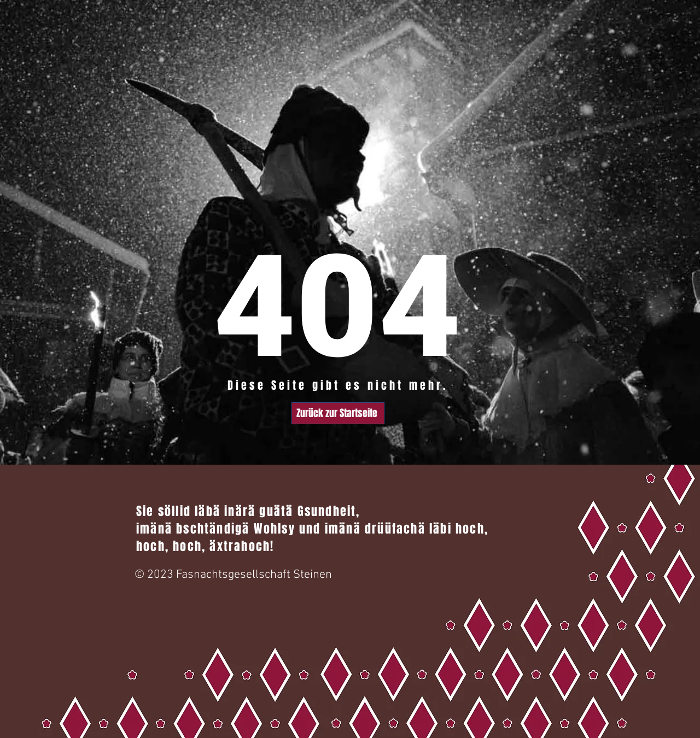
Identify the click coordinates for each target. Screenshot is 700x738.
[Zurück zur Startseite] (338, 413)
